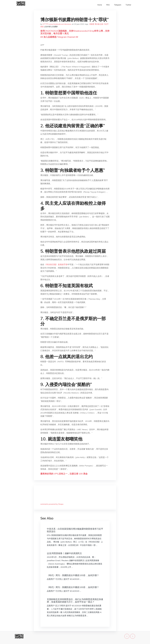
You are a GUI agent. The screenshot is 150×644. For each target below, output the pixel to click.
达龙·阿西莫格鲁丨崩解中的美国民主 (64, 553)
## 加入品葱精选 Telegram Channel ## (59, 37)
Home (100, 5)
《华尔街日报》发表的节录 (56, 264)
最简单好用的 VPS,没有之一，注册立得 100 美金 (64, 474)
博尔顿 (97, 24)
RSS (108, 5)
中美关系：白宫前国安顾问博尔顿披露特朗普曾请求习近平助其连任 (75, 530)
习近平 (106, 24)
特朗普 (92, 24)
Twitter (128, 5)
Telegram (118, 5)
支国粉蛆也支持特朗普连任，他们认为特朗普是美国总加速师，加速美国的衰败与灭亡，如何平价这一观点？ (75, 601)
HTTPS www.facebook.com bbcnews (57, 24)
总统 (102, 24)
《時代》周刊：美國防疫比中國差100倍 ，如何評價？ (73, 575)
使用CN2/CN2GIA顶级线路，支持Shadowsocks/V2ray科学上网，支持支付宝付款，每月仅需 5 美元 (75, 32)
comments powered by (52, 504)
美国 (42, 27)
